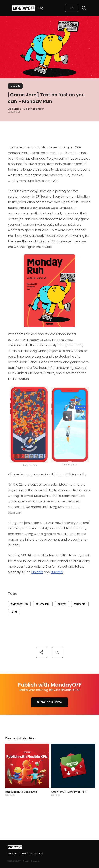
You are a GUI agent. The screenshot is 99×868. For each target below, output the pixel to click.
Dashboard (37, 854)
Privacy (26, 861)
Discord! (57, 572)
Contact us (35, 861)
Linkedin (37, 572)
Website (12, 854)
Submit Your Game (49, 702)
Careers (23, 854)
